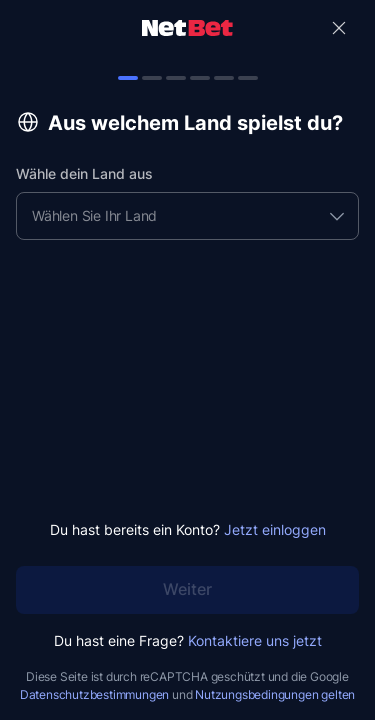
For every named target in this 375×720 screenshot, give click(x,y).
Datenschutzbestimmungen (94, 694)
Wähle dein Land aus (84, 173)
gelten (337, 694)
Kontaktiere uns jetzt (255, 640)
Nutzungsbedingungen (256, 694)
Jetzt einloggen (275, 529)
